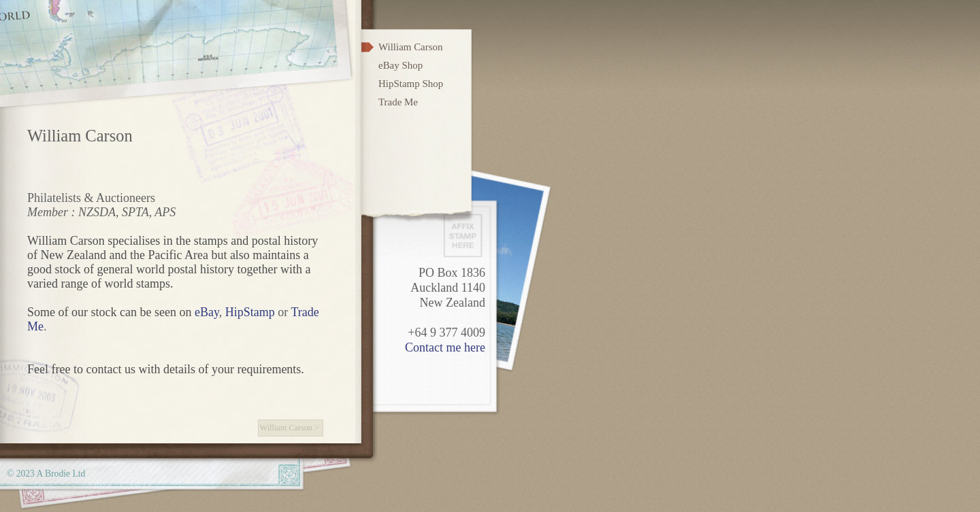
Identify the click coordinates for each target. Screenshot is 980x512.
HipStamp (250, 312)
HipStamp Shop (411, 84)
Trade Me (398, 102)
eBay (207, 312)
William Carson (286, 428)
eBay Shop (401, 65)
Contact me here (445, 347)
